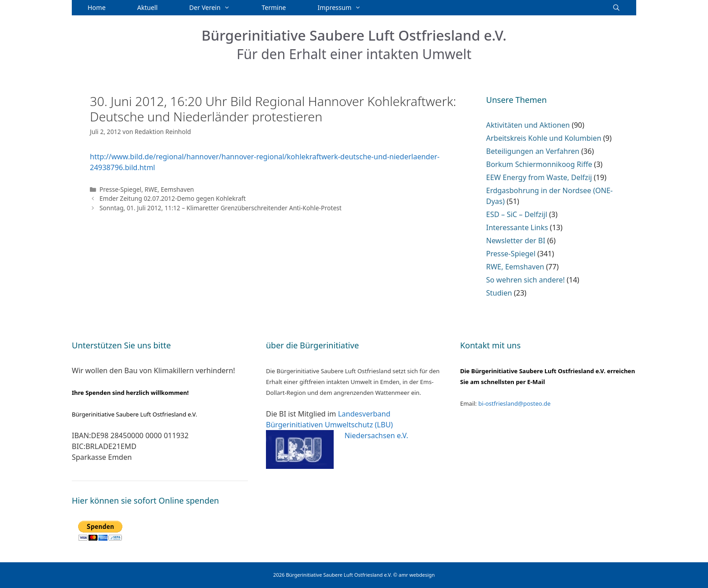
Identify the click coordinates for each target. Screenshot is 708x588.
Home (97, 7)
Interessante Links (517, 227)
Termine (274, 7)
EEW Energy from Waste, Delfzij (539, 177)
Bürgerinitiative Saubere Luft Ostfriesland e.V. (354, 35)
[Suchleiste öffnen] (616, 8)
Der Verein (217, 8)
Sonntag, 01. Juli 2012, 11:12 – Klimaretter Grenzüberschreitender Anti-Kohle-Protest (220, 208)
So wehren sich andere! (526, 280)
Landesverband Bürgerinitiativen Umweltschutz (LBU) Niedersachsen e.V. (337, 425)
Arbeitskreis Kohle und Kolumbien (544, 138)
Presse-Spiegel (120, 189)
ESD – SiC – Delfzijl (517, 214)
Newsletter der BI (516, 241)
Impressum (347, 8)
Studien (499, 293)
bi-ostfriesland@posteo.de (514, 403)
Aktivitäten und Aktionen (528, 125)
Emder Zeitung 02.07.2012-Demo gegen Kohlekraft (172, 198)
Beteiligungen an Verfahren (533, 151)
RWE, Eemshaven (169, 189)
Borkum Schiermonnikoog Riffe (539, 164)
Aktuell (147, 7)
